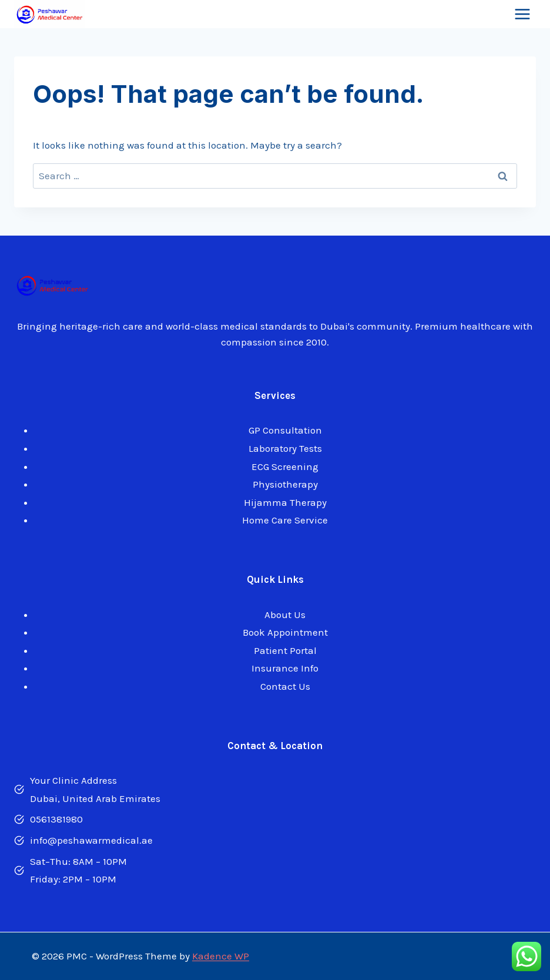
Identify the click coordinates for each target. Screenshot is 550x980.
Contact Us (285, 686)
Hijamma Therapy (285, 502)
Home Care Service (285, 520)
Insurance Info (285, 668)
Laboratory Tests (285, 448)
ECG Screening (285, 466)
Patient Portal (285, 650)
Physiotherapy (285, 484)
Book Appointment (285, 632)
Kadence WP (221, 956)
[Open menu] (522, 14)
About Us (285, 615)
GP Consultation (285, 430)
